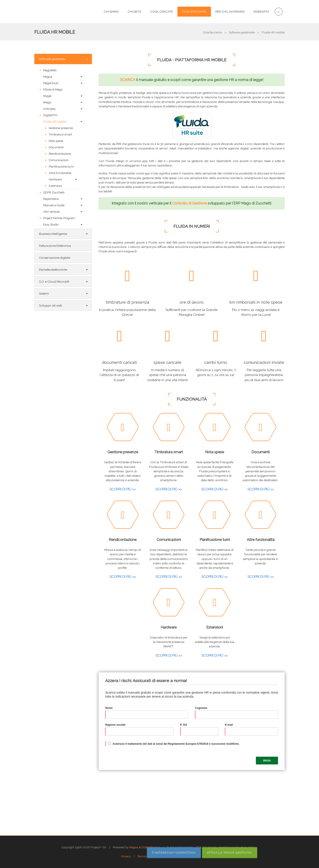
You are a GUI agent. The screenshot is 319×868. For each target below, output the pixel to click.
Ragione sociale (115, 725)
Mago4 (134, 847)
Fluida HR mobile (55, 32)
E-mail (229, 725)
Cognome (201, 708)
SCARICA (128, 80)
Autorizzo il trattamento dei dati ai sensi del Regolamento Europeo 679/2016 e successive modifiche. (176, 744)
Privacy (126, 856)
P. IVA (184, 725)
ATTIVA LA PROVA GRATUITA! (230, 853)
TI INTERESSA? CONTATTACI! (174, 853)
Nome (109, 708)
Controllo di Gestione (189, 203)
